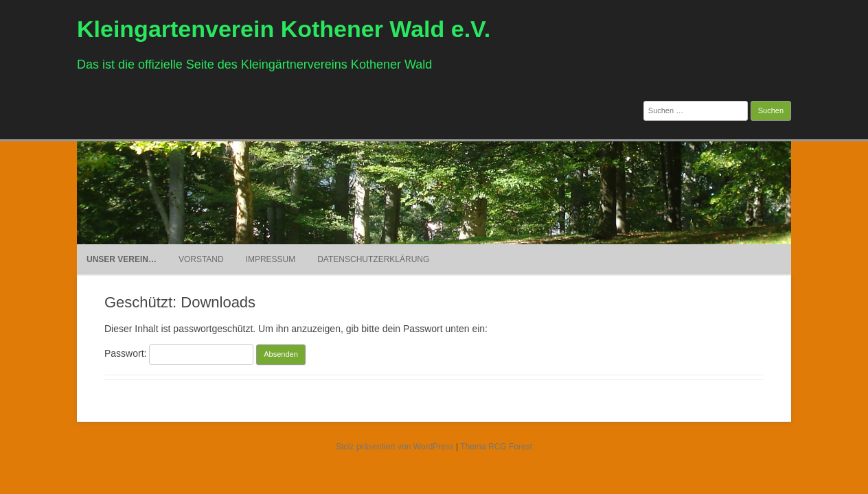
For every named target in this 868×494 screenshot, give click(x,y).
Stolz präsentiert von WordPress (395, 447)
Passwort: (179, 353)
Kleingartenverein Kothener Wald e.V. (284, 29)
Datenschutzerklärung (373, 259)
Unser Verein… (122, 259)
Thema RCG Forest (496, 447)
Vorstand (201, 259)
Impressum (271, 259)
